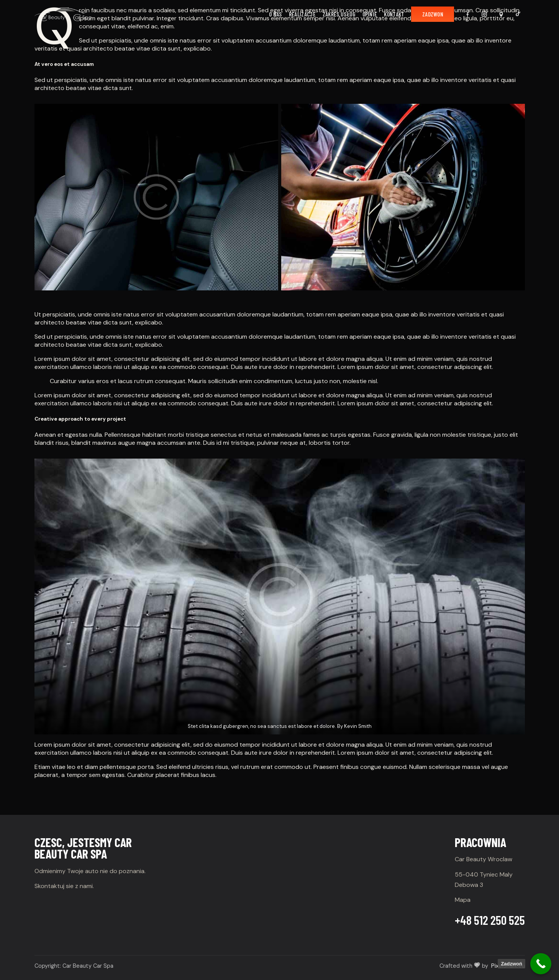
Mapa (463, 900)
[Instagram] (484, 14)
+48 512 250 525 (490, 920)
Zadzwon (433, 14)
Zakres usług (339, 14)
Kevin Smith (358, 726)
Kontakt (394, 14)
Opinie (370, 14)
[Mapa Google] (501, 14)
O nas (275, 14)
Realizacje (302, 14)
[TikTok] (518, 14)
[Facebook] (467, 14)
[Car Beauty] (63, 14)
